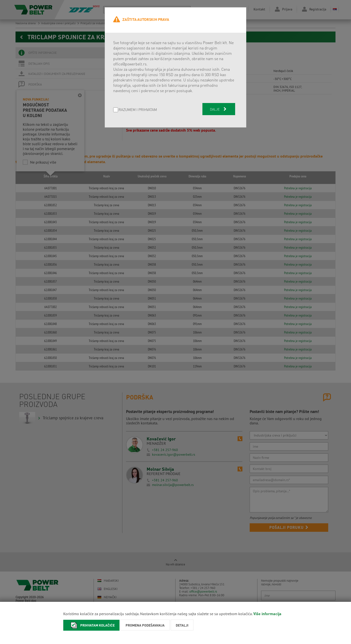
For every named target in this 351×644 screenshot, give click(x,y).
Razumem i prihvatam (138, 110)
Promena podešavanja (145, 625)
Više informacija (267, 614)
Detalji (182, 625)
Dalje (219, 109)
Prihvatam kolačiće (91, 625)
